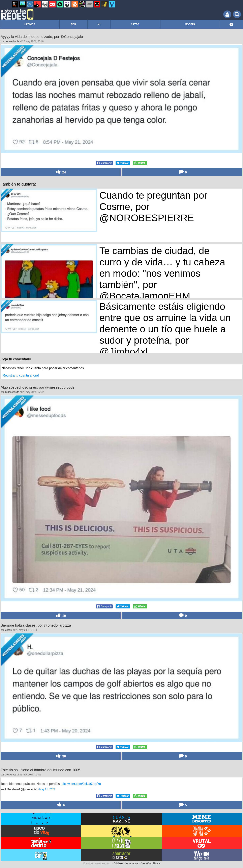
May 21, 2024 (47, 789)
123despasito (12, 392)
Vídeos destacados (126, 863)
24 (61, 172)
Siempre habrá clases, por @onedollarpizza (36, 625)
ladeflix (9, 630)
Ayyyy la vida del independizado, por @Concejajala (42, 37)
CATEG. (135, 24)
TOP (73, 24)
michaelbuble (12, 41)
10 (61, 615)
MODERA (190, 24)
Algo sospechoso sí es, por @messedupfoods (37, 387)
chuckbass (11, 775)
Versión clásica (151, 863)
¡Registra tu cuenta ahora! (20, 375)
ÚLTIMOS (30, 24)
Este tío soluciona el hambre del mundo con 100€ (40, 770)
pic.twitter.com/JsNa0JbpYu (81, 784)
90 (61, 756)
